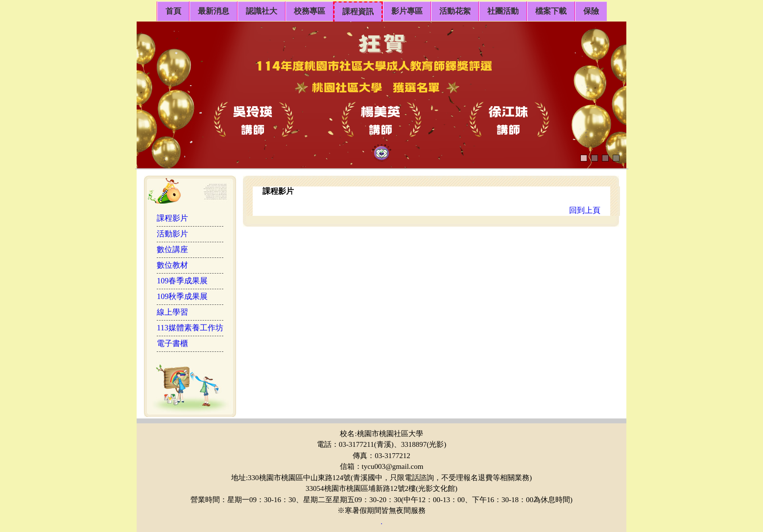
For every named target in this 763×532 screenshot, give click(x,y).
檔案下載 (551, 11)
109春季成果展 (182, 281)
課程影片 (172, 218)
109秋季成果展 (182, 296)
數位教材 (172, 265)
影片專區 (407, 11)
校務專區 (310, 11)
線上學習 (172, 312)
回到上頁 (585, 210)
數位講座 (172, 249)
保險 (591, 11)
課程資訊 (358, 12)
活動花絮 (455, 11)
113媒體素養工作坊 (190, 328)
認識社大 (262, 11)
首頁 (173, 11)
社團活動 (503, 11)
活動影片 (172, 234)
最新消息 (214, 11)
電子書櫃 (172, 343)
